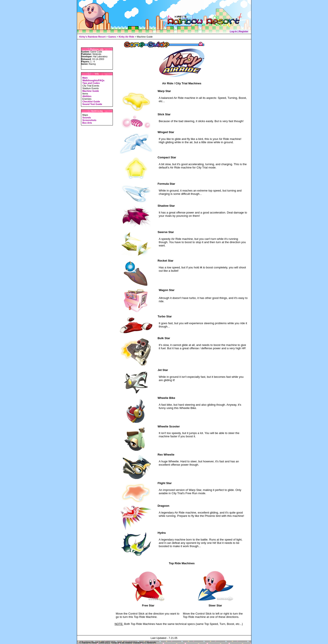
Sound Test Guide (92, 104)
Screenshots (89, 120)
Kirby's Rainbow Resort (92, 37)
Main (85, 78)
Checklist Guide (91, 101)
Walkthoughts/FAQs (93, 80)
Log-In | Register (239, 31)
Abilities (87, 96)
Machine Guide (91, 91)
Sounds (87, 118)
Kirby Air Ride (127, 37)
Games (112, 37)
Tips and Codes (91, 83)
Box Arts (87, 123)
